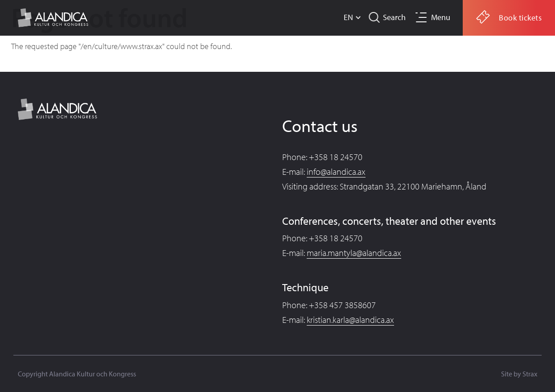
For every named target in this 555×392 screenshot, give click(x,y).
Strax (530, 374)
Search (394, 17)
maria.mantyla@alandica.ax (354, 253)
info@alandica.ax (336, 171)
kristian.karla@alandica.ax (350, 320)
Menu (441, 17)
